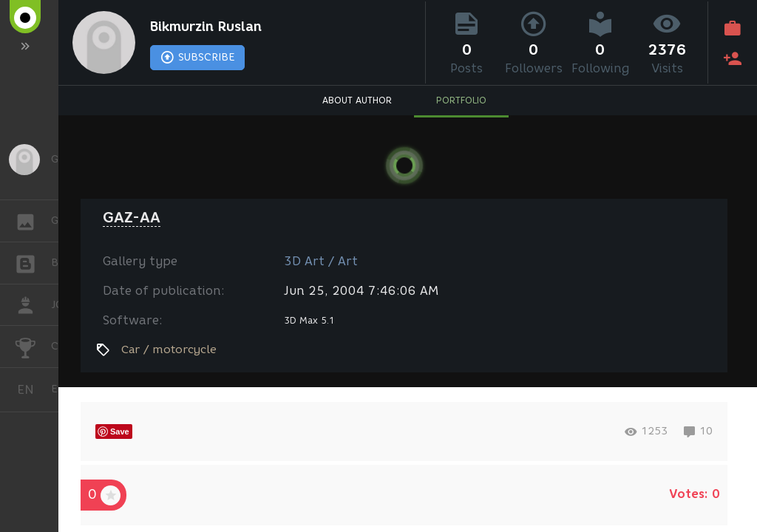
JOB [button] (33, 305)
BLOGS (33, 262)
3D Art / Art (321, 261)
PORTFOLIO (461, 100)
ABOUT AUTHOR (357, 100)
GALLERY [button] (33, 221)
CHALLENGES (33, 345)
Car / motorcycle (169, 349)
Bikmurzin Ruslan (206, 27)
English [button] (31, 390)
